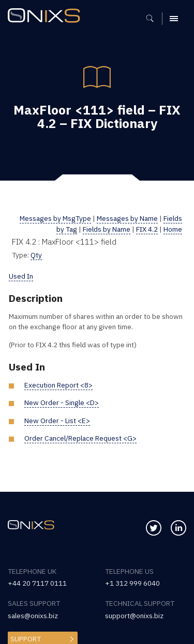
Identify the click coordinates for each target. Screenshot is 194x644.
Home (173, 229)
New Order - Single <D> (62, 403)
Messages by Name (127, 218)
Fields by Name (107, 229)
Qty (36, 255)
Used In (21, 276)
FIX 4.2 (147, 229)
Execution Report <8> (58, 385)
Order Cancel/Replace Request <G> (80, 438)
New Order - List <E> (57, 421)
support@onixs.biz (134, 616)
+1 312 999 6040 (132, 583)
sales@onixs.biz (33, 616)
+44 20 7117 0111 (37, 583)
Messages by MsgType (55, 218)
